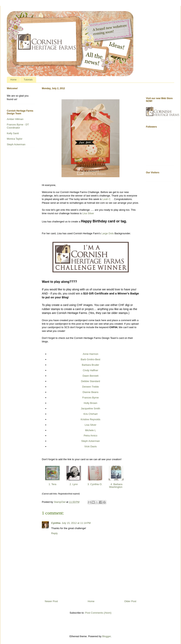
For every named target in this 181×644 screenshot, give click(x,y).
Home (13, 80)
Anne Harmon (90, 354)
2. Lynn (74, 484)
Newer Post (51, 601)
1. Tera (52, 484)
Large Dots (108, 233)
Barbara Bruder (91, 365)
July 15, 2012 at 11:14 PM (76, 523)
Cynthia (56, 523)
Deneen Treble (90, 387)
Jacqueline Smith (91, 408)
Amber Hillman (15, 119)
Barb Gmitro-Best (90, 359)
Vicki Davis (90, 446)
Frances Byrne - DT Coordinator (18, 126)
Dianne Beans (90, 392)
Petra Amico (90, 436)
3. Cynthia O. (95, 484)
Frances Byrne (91, 398)
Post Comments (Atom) (98, 613)
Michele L (90, 430)
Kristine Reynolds (90, 419)
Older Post (130, 601)
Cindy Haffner (90, 370)
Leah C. (108, 199)
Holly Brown (90, 403)
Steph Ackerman (90, 441)
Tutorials (28, 80)
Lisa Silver (88, 213)
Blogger (106, 636)
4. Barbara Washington (116, 486)
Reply (54, 533)
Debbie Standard (90, 381)
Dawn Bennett (90, 376)
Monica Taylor (15, 139)
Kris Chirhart (90, 414)
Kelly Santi (13, 133)
